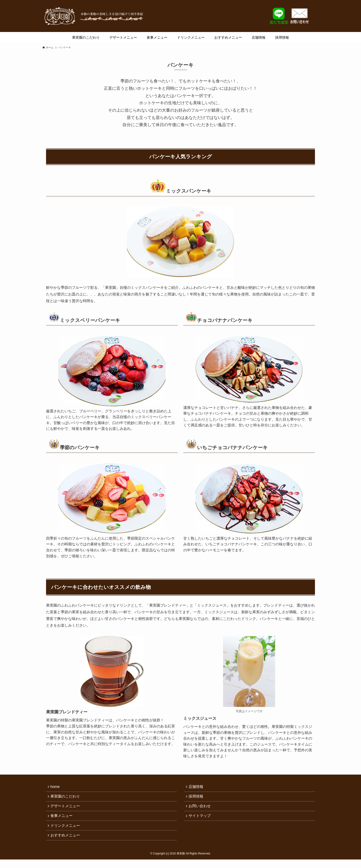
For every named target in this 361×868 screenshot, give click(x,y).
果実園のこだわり (66, 798)
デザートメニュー (66, 809)
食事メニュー (63, 820)
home (56, 787)
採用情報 (197, 798)
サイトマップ (201, 820)
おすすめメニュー (66, 842)
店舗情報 (197, 787)
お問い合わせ (201, 809)
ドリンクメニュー (66, 831)
